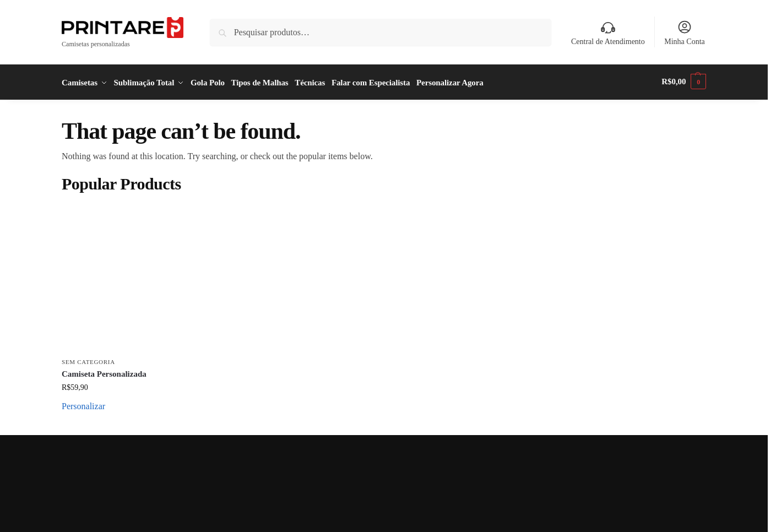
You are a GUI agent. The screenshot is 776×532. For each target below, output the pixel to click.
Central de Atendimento (608, 32)
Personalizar (83, 405)
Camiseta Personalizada (104, 372)
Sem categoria (88, 360)
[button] (684, 82)
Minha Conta (685, 32)
